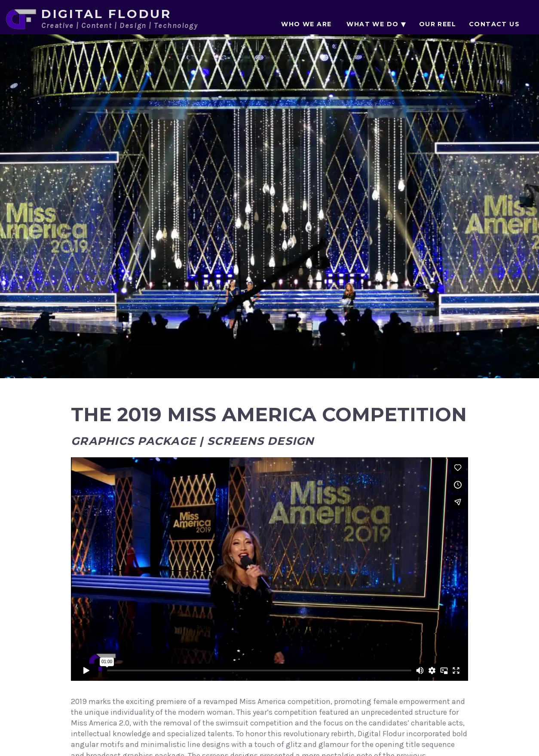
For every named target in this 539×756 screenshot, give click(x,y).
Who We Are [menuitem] (306, 24)
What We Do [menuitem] (372, 24)
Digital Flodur (106, 14)
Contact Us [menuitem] (494, 24)
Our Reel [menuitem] (438, 24)
